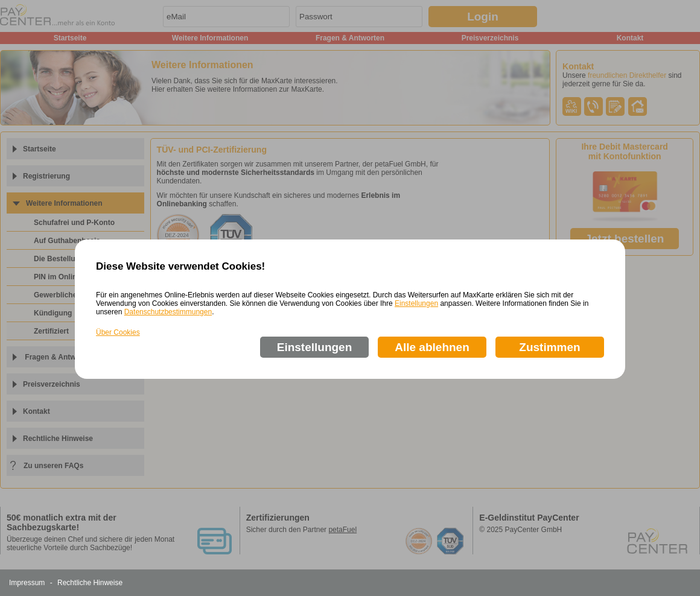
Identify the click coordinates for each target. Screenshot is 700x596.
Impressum (27, 583)
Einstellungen (416, 303)
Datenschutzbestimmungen (168, 312)
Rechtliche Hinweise (90, 583)
